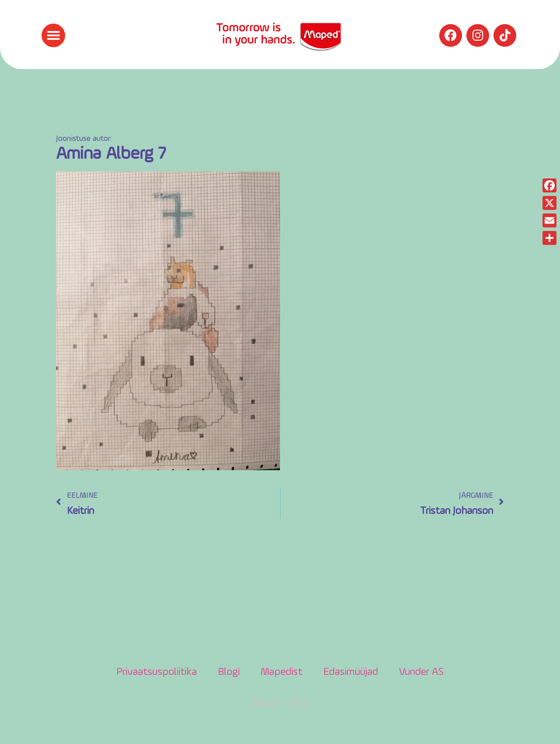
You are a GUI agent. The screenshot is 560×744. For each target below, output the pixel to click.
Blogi (229, 672)
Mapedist (282, 672)
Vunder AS (421, 672)
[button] (53, 35)
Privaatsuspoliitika (157, 672)
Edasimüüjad (351, 672)
